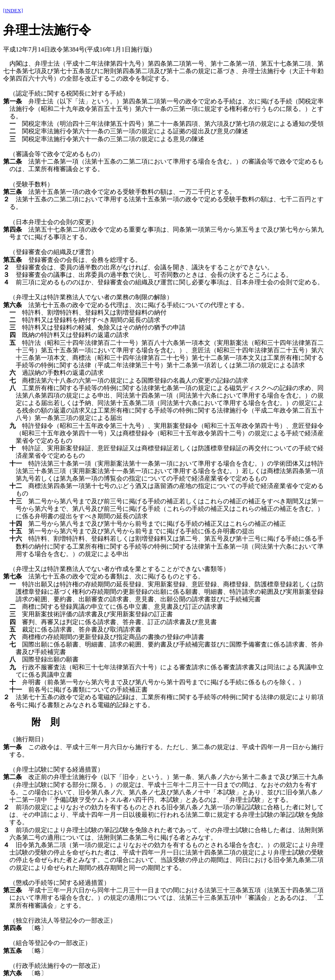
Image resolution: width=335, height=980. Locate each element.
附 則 (46, 722)
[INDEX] (13, 10)
